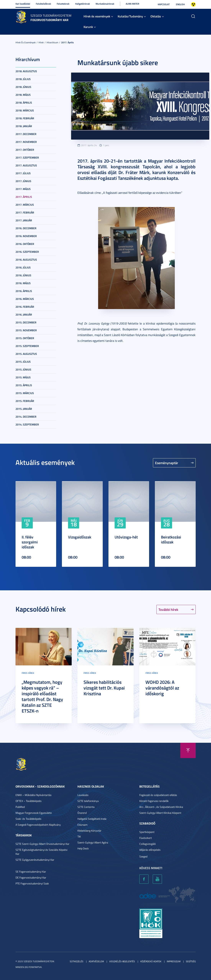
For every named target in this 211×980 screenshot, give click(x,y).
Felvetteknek (63, 4)
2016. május (23, 283)
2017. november (26, 142)
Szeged (143, 856)
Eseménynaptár (167, 463)
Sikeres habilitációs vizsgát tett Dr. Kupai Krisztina (104, 688)
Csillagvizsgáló (147, 844)
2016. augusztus (26, 260)
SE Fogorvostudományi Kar (31, 872)
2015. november (26, 330)
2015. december (26, 322)
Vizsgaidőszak (80, 537)
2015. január (24, 409)
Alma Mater (132, 4)
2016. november (26, 236)
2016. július (23, 267)
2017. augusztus (26, 165)
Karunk (88, 27)
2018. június (23, 87)
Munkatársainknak (105, 4)
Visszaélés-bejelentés (122, 961)
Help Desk (83, 848)
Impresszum (174, 961)
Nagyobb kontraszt (193, 4)
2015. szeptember (27, 346)
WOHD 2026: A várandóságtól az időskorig (162, 688)
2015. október (25, 338)
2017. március (25, 205)
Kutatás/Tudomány (130, 16)
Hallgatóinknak (83, 4)
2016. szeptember (27, 252)
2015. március (25, 393)
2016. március (25, 299)
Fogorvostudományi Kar (49, 20)
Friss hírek (28, 673)
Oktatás (156, 16)
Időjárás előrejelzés (150, 850)
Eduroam (83, 825)
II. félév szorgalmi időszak (30, 542)
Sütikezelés (77, 961)
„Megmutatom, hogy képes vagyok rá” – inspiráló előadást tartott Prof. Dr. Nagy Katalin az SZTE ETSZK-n (42, 696)
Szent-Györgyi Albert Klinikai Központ (160, 813)
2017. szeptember (27, 157)
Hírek (41, 42)
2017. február (25, 212)
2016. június (23, 275)
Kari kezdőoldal (23, 4)
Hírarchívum (52, 42)
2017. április (67, 42)
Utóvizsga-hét (126, 537)
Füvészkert (146, 838)
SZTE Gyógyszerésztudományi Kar (35, 860)
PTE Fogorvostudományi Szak (32, 883)
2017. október (25, 150)
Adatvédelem (96, 961)
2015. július (23, 362)
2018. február (25, 118)
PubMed (20, 807)
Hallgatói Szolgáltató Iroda (92, 819)
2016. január (24, 315)
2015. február (25, 401)
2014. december (26, 417)
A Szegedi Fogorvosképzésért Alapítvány (38, 825)
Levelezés (83, 795)
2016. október (25, 244)
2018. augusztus (26, 71)
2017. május (23, 189)
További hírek (168, 609)
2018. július (23, 79)
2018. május (23, 95)
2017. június (23, 181)
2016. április (24, 291)
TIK (79, 836)
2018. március (25, 110)
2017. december (26, 134)
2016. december (26, 228)
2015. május (23, 377)
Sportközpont (147, 832)
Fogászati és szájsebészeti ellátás (158, 795)
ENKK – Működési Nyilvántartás (34, 795)
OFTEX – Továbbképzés (29, 801)
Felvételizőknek (43, 4)
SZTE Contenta (86, 807)
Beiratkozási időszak (171, 539)
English (180, 4)
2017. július (23, 173)
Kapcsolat (164, 4)
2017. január (24, 220)
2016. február (25, 307)
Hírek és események (97, 16)
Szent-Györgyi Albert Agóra (93, 842)
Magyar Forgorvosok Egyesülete (34, 813)
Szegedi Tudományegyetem (51, 16)
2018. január (24, 126)
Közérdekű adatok (151, 961)
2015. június (23, 369)
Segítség (191, 961)
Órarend (82, 813)
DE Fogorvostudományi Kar (31, 877)
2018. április (24, 103)
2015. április (24, 385)
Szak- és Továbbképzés (28, 819)
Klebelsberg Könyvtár (89, 831)
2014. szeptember (27, 424)
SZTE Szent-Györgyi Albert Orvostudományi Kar (42, 844)
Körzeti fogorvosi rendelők (154, 801)
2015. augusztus (26, 354)
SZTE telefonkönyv (88, 801)
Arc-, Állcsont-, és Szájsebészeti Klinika (161, 807)
